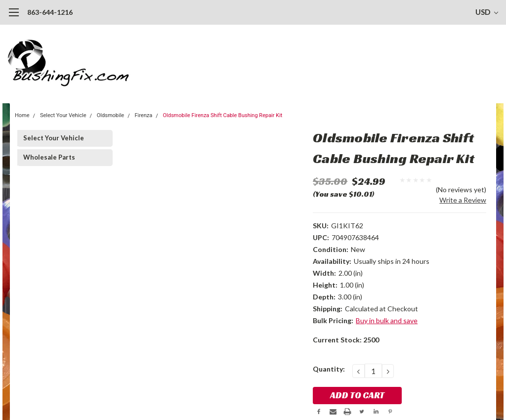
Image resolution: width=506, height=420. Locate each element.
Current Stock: (346, 340)
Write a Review (463, 200)
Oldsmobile (110, 115)
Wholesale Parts (49, 157)
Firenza (143, 115)
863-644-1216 (50, 12)
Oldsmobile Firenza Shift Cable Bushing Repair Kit (222, 115)
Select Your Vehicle (63, 115)
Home (22, 115)
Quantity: (329, 369)
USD (487, 12)
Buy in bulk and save (387, 320)
